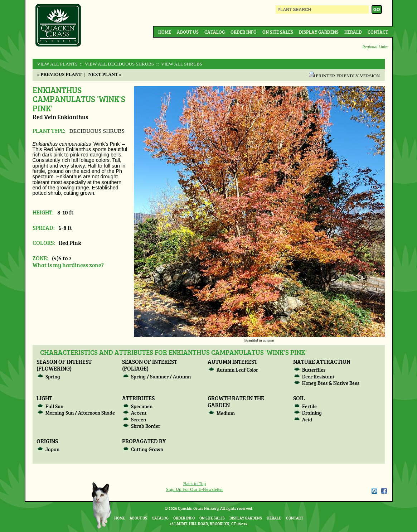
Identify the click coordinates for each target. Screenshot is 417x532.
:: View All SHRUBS (179, 64)
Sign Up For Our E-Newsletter (195, 489)
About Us (188, 32)
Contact (378, 32)
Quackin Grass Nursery (58, 26)
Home (165, 32)
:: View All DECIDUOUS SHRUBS (116, 64)
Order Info (244, 32)
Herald (353, 32)
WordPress (374, 491)
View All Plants (57, 64)
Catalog (215, 32)
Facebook (384, 491)
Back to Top (195, 483)
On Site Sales (278, 32)
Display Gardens (319, 32)
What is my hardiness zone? (68, 265)
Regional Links (375, 47)
